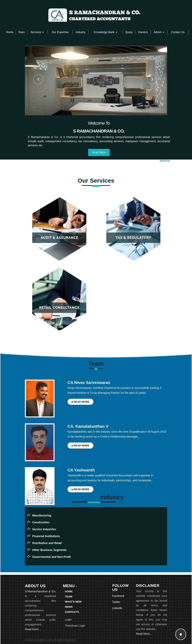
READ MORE (80, 402)
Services (37, 32)
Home (10, 32)
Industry (81, 32)
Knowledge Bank (106, 32)
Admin (159, 32)
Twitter (116, 602)
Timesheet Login (75, 626)
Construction (41, 522)
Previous (38, 79)
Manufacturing (42, 515)
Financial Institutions (46, 536)
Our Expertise (60, 32)
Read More (99, 152)
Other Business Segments (49, 550)
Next (152, 79)
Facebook (118, 596)
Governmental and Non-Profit (51, 557)
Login (68, 620)
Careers (143, 32)
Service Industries (44, 529)
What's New (73, 602)
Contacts (72, 612)
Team (21, 32)
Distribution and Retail (47, 543)
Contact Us (178, 32)
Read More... (33, 629)
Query (129, 32)
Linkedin (117, 608)
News (69, 607)
